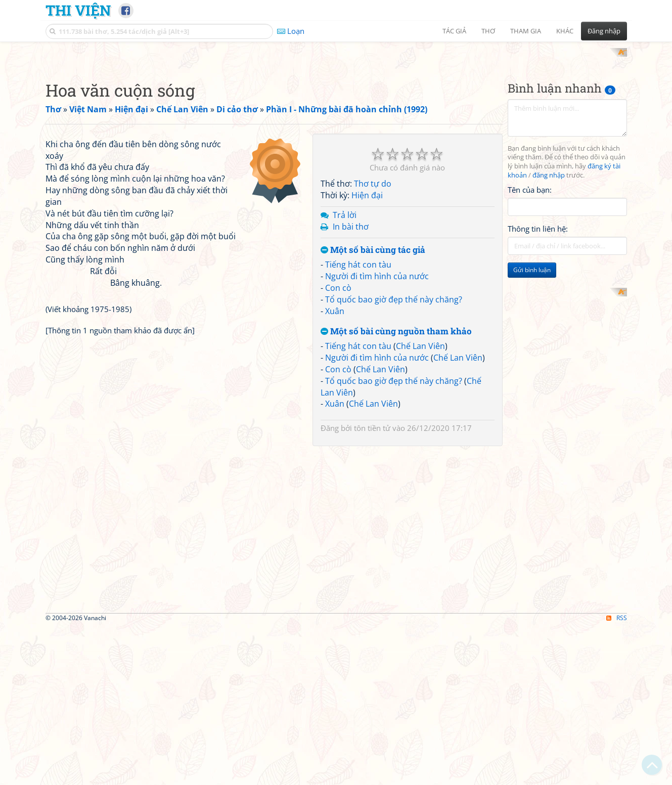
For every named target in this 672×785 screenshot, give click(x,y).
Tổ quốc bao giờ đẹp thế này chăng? (394, 431)
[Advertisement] (336, 119)
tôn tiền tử (372, 560)
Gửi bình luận (532, 402)
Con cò (338, 420)
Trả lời (345, 347)
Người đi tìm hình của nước (377, 409)
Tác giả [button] (454, 31)
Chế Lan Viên (420, 478)
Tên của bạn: (530, 322)
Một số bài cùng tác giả (373, 382)
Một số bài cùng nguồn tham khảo (396, 464)
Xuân (335, 443)
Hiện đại (367, 328)
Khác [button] (565, 31)
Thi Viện (78, 10)
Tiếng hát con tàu (358, 397)
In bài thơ (351, 359)
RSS (617, 776)
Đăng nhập (604, 31)
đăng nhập (549, 308)
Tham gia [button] (526, 31)
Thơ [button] (488, 31)
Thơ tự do (373, 316)
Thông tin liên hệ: (538, 361)
